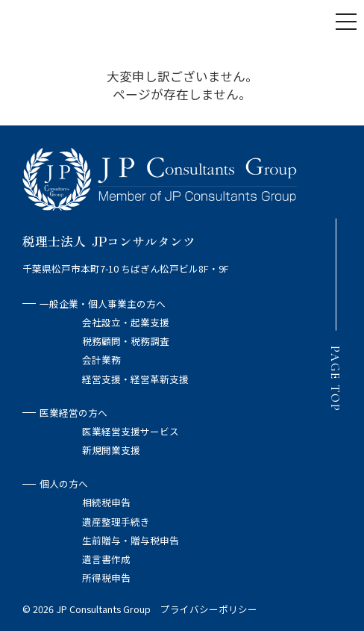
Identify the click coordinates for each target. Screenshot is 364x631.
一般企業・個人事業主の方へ (94, 304)
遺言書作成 (106, 559)
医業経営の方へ (65, 413)
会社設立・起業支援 (126, 322)
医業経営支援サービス (131, 431)
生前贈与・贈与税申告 (131, 540)
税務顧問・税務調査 (126, 341)
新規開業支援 (111, 450)
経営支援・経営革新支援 (135, 379)
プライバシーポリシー (209, 609)
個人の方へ (55, 484)
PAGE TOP (335, 378)
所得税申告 (106, 578)
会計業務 (101, 360)
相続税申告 (106, 502)
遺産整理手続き (116, 522)
